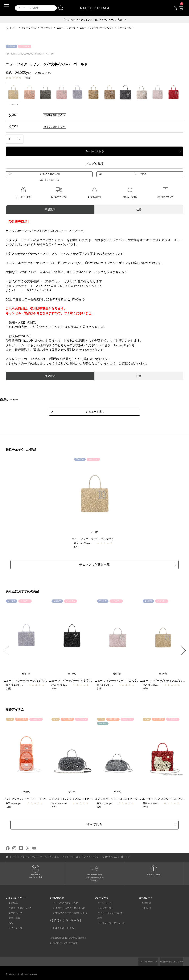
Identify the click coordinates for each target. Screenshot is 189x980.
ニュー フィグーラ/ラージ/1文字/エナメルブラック (82, 681)
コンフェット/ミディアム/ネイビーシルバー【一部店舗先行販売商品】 (94, 799)
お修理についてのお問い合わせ (66, 906)
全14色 (95, 535)
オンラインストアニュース (108, 921)
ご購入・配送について (17, 906)
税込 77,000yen (61, 804)
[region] (26, 754)
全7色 (72, 792)
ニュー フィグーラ (66, 28)
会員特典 (10, 901)
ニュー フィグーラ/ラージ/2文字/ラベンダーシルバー (38, 681)
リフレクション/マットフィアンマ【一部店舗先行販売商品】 (42, 799)
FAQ (8, 921)
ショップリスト (103, 906)
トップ (13, 28)
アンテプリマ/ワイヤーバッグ (37, 28)
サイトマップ (13, 926)
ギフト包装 (11, 916)
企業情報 (143, 901)
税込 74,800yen (152, 804)
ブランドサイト (103, 901)
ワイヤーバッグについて (107, 911)
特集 (97, 916)
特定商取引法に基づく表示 (170, 959)
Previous (6, 651)
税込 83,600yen (107, 685)
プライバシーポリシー (142, 959)
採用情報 (143, 906)
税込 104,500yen (85, 546)
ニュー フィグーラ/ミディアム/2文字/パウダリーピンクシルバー (136, 681)
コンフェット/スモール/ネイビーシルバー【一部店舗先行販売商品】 (138, 799)
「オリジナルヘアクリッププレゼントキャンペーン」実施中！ (95, 20)
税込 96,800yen (61, 685)
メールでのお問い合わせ (63, 901)
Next (183, 651)
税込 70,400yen (16, 804)
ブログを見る (95, 164)
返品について (13, 911)
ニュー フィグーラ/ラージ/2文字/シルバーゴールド (105, 542)
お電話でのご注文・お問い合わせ (68, 926)
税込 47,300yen (107, 804)
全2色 (26, 792)
